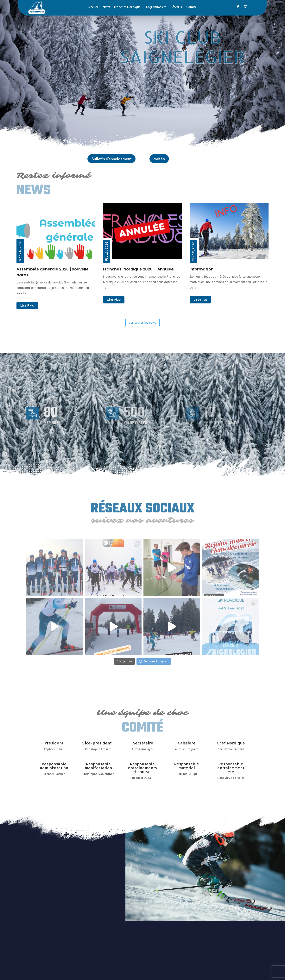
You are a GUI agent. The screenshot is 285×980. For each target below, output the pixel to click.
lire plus (27, 305)
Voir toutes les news (142, 322)
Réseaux (176, 7)
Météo (159, 159)
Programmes (154, 7)
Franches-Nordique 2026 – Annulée (138, 269)
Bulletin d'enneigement (111, 159)
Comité (191, 7)
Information (202, 269)
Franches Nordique (127, 7)
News (106, 7)
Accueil (93, 7)
